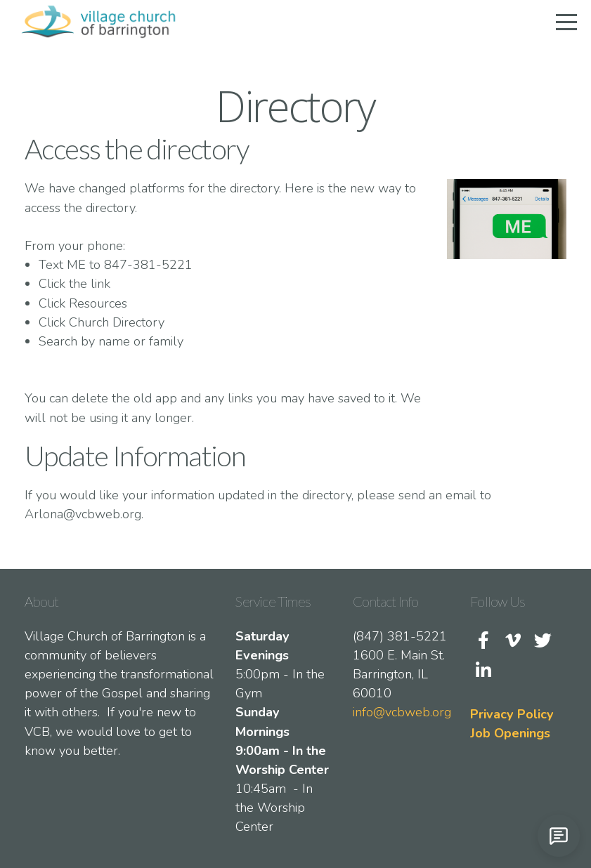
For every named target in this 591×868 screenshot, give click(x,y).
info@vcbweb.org (402, 712)
